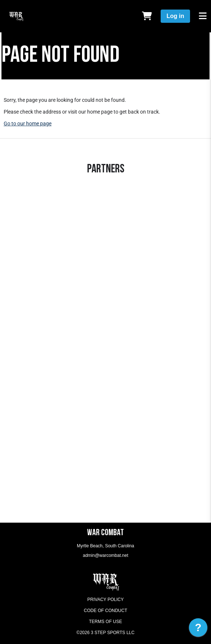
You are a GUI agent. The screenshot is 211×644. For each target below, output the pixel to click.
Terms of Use (105, 622)
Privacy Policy (106, 600)
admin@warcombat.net (105, 555)
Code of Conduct (105, 611)
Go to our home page (28, 124)
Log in (175, 16)
